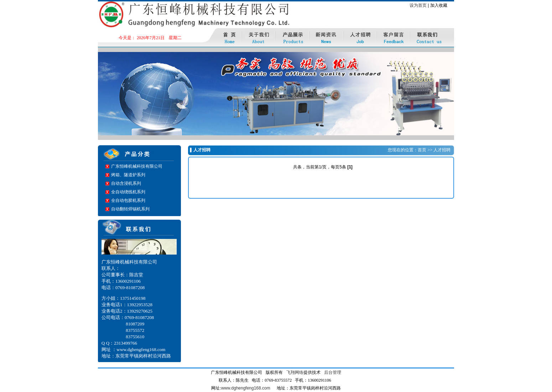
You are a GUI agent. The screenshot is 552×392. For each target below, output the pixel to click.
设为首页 (418, 5)
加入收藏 (439, 5)
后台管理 (333, 372)
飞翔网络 (295, 372)
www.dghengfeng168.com (246, 388)
